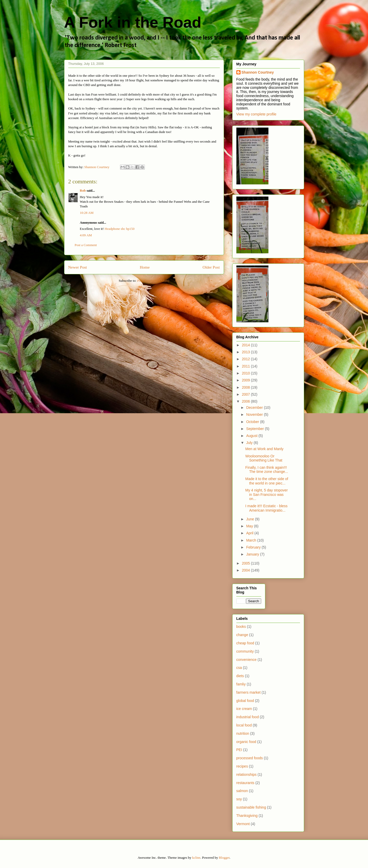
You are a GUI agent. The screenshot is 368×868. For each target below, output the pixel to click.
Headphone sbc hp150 (120, 229)
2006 (246, 401)
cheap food (245, 643)
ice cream (244, 709)
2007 (246, 394)
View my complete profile (256, 114)
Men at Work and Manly (264, 449)
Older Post (211, 267)
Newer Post (78, 267)
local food (244, 725)
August (252, 436)
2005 (246, 563)
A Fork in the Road (133, 22)
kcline (196, 858)
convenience (247, 660)
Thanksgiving (247, 816)
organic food (246, 742)
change (242, 635)
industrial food (248, 717)
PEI (239, 750)
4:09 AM (86, 235)
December (255, 408)
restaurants (245, 783)
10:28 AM (87, 213)
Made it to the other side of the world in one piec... (267, 481)
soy (239, 799)
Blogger (224, 858)
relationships (247, 775)
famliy (241, 684)
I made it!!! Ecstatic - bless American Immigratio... (266, 508)
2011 (246, 366)
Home (145, 267)
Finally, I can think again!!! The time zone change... (266, 470)
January (253, 554)
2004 (246, 570)
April (250, 533)
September (256, 429)
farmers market (249, 692)
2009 (246, 380)
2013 (246, 352)
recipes (242, 766)
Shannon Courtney (258, 72)
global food (245, 701)
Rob (83, 190)
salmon (242, 791)
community (245, 651)
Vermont (243, 824)
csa (239, 668)
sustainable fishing (251, 807)
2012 (246, 359)
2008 (246, 387)
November (255, 415)
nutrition (243, 733)
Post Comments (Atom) (153, 281)
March (252, 540)
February (254, 547)
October (253, 422)
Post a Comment (86, 245)
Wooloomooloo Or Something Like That (264, 458)
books (241, 627)
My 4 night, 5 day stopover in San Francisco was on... (266, 495)
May (250, 526)
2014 (246, 345)
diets (240, 676)
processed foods (250, 758)
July (250, 443)
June (251, 519)
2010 (246, 373)
